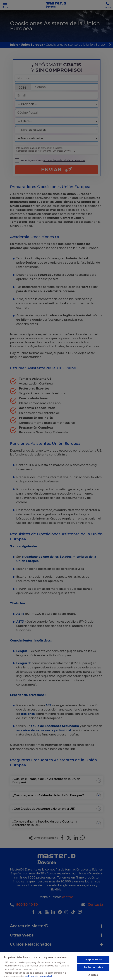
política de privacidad (38, 976)
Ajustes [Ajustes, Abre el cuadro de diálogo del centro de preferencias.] (93, 975)
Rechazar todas (93, 967)
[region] (56, 966)
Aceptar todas (93, 959)
